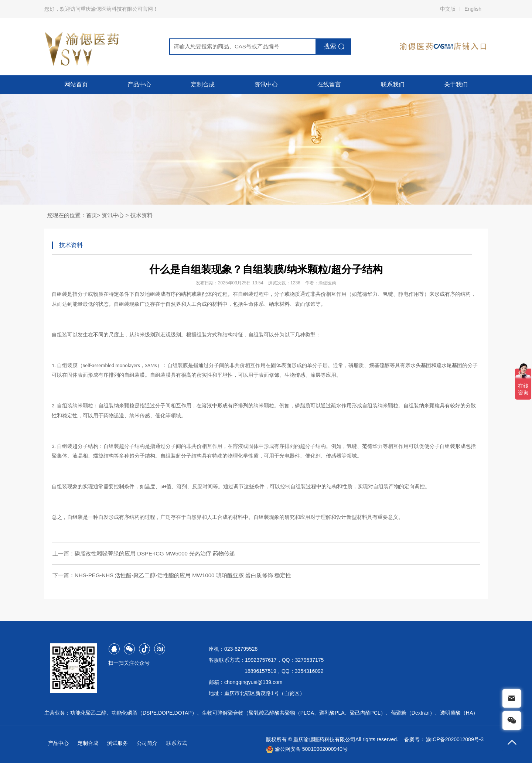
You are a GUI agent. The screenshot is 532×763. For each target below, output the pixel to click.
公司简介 (147, 743)
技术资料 (141, 215)
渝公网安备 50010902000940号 (307, 749)
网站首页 (76, 84)
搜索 (330, 46)
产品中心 (139, 84)
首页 (92, 215)
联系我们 (393, 84)
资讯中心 (266, 84)
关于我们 (456, 84)
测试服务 (117, 743)
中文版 (448, 9)
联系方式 (177, 743)
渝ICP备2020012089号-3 (455, 739)
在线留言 (329, 84)
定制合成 (203, 84)
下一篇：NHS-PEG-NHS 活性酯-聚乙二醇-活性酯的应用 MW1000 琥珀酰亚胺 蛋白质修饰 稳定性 (172, 575)
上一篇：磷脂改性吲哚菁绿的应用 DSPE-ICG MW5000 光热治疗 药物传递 (144, 553)
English (473, 9)
